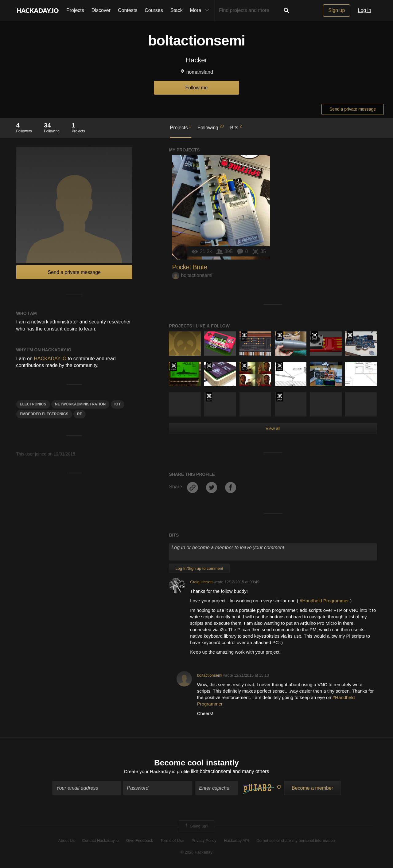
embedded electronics (44, 414)
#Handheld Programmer (324, 601)
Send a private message (353, 109)
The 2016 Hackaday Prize (315, 336)
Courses (154, 10)
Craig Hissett (201, 582)
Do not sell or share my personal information (296, 841)
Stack (177, 10)
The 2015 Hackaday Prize (244, 336)
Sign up (337, 10)
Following (210, 127)
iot (118, 404)
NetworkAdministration (80, 404)
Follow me (197, 88)
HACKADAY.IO (50, 359)
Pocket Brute (189, 267)
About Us (66, 841)
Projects (75, 10)
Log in (364, 10)
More (201, 10)
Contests (128, 10)
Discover (101, 10)
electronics (33, 404)
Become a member (312, 788)
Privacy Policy (204, 841)
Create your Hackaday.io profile (157, 772)
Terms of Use (172, 841)
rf (80, 414)
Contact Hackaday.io (101, 841)
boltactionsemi (192, 275)
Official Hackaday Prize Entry (280, 336)
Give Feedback (140, 841)
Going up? (196, 827)
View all (273, 428)
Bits (236, 127)
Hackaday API (236, 841)
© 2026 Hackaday (196, 853)
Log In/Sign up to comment (199, 568)
